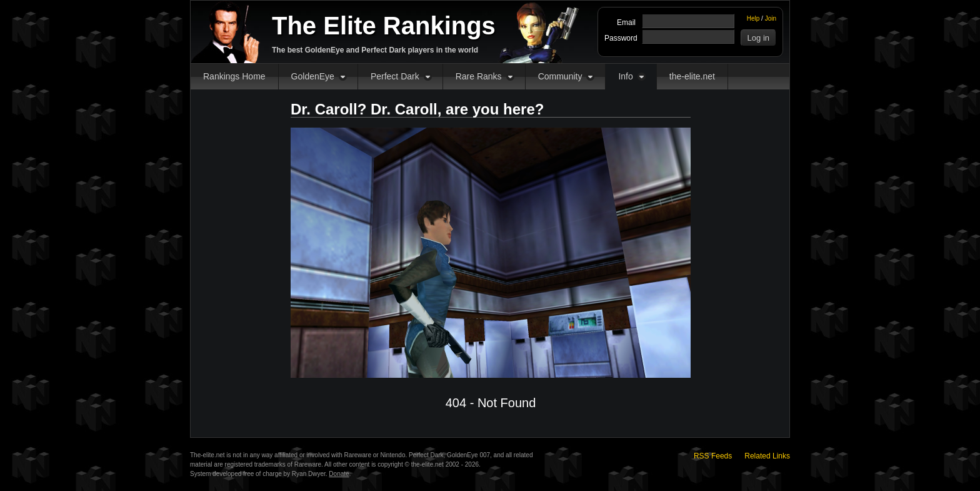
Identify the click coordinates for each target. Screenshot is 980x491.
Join (771, 18)
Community (560, 76)
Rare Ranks (479, 76)
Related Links (767, 456)
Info (625, 76)
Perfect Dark (395, 76)
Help (753, 18)
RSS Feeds (713, 456)
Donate (339, 474)
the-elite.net (692, 76)
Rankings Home (234, 76)
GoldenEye (313, 76)
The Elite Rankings (384, 26)
